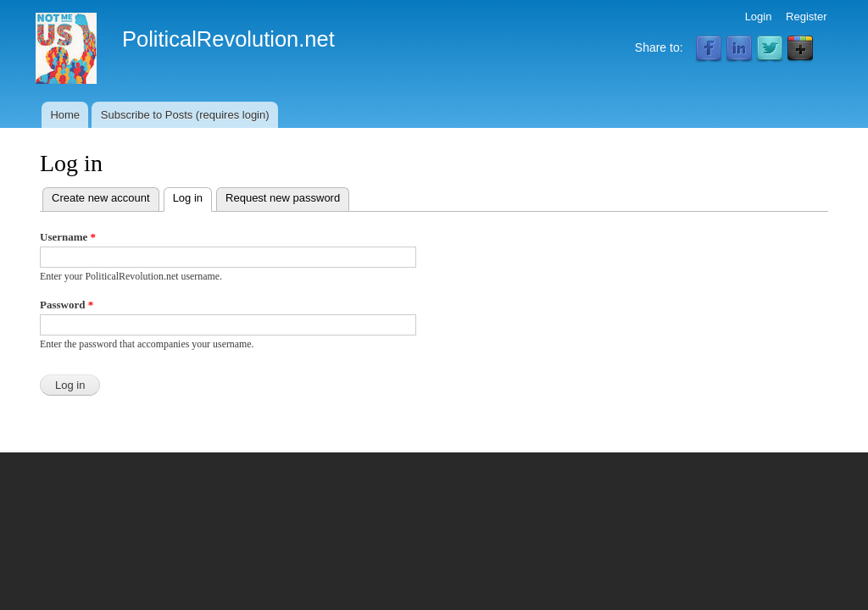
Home (65, 115)
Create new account (101, 198)
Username (68, 237)
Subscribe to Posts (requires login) (185, 115)
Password (67, 305)
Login (759, 17)
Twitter (770, 49)
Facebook (709, 49)
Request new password (283, 198)
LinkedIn (739, 49)
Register (806, 17)
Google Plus (800, 49)
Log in (192, 196)
